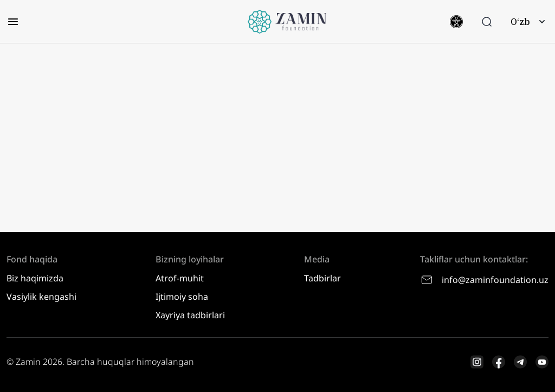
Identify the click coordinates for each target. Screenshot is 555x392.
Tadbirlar (322, 278)
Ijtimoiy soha (182, 297)
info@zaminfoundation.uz (484, 280)
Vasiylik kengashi (41, 297)
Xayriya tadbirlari (190, 315)
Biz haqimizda (35, 278)
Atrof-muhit (180, 278)
